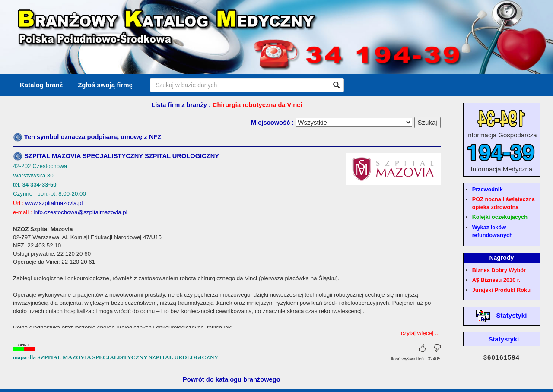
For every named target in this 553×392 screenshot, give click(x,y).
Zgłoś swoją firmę (105, 85)
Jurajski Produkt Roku (501, 290)
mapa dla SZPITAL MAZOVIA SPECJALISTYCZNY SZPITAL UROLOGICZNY (116, 353)
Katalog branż (41, 85)
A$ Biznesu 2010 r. (496, 280)
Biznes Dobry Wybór (499, 270)
